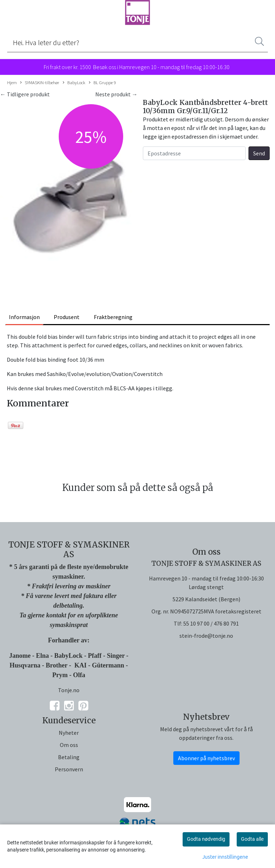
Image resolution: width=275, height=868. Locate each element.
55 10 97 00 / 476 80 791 (211, 623)
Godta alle (252, 839)
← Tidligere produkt (25, 94)
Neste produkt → (116, 94)
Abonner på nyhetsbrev (206, 758)
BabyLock (74, 83)
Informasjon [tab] (24, 317)
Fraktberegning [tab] (113, 317)
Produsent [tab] (67, 317)
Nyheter (69, 733)
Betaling (69, 757)
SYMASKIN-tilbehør (40, 83)
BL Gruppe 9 (102, 83)
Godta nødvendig (206, 839)
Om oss (69, 745)
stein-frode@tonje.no (206, 636)
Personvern (69, 769)
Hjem (12, 82)
